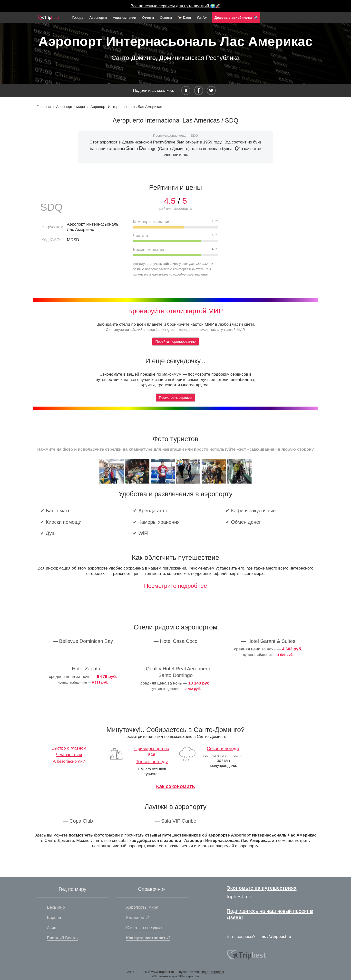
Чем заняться (69, 755)
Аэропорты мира (71, 107)
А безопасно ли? (69, 761)
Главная (44, 107)
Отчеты (148, 18)
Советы (166, 18)
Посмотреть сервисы (175, 398)
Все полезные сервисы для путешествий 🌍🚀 (176, 6)
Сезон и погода (223, 748)
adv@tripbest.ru (276, 937)
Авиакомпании (124, 18)
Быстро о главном (69, 748)
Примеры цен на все (152, 751)
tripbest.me (239, 897)
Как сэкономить (175, 786)
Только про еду (152, 762)
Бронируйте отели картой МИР (176, 311)
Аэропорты (98, 18)
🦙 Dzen (185, 18)
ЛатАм (202, 18)
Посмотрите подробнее (175, 586)
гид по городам (212, 972)
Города (78, 18)
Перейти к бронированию (175, 342)
